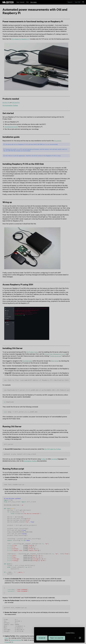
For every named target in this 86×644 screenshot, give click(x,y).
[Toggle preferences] (71, 638)
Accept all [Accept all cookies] (42, 638)
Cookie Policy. (70, 633)
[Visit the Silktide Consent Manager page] (80, 638)
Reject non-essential (57, 638)
